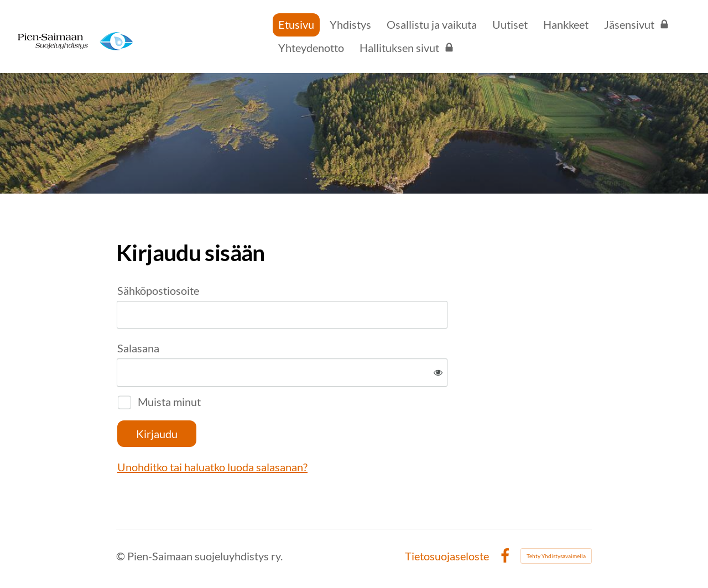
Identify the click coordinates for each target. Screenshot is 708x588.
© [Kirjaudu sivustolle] (122, 556)
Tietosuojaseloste (447, 556)
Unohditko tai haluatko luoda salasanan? (212, 467)
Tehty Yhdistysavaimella (556, 556)
